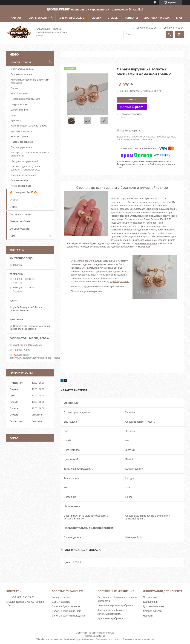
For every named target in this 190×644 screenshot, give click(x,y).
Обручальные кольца (22, 69)
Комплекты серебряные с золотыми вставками (30, 81)
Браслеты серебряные (110, 618)
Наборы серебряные (22, 142)
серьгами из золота (147, 243)
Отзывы (113, 18)
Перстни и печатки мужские (25, 99)
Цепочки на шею (20, 110)
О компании (150, 597)
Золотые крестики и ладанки (68, 616)
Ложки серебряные (21, 186)
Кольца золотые (61, 597)
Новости (148, 616)
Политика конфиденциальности (139, 639)
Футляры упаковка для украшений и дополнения (30, 154)
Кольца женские (19, 94)
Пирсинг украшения (21, 147)
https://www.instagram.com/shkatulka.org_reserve (35, 358)
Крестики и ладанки (21, 131)
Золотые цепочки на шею (67, 611)
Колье (14, 115)
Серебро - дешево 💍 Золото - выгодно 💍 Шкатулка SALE (27, 168)
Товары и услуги (38, 18)
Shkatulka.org (78, 291)
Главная (15, 18)
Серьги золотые (61, 602)
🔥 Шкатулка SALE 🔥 (72, 18)
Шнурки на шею (19, 104)
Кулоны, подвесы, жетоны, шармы (29, 126)
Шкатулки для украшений (24, 161)
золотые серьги (84, 261)
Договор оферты (20, 229)
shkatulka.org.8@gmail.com (28, 345)
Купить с (132, 107)
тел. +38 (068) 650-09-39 (20, 597)
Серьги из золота (134, 219)
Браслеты (16, 120)
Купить (132, 100)
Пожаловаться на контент (109, 639)
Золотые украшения (21, 74)
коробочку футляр (119, 281)
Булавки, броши (19, 137)
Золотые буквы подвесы (66, 606)
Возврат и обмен (20, 221)
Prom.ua (110, 633)
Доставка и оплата (157, 18)
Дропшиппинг (151, 602)
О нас (13, 207)
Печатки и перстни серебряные (115, 606)
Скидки (96, 18)
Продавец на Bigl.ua (95, 636)
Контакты (131, 18)
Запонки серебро (20, 180)
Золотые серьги (119, 199)
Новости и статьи (20, 62)
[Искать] (169, 34)
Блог (179, 18)
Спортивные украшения (24, 175)
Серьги (15, 88)
